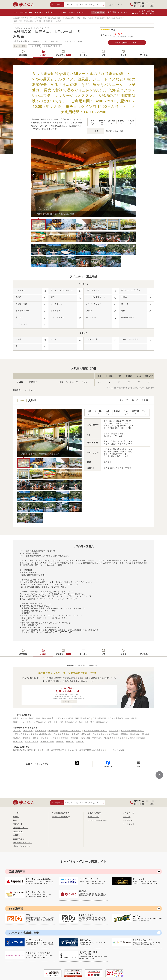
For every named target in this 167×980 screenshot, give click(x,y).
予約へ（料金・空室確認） (127, 43)
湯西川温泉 (18, 742)
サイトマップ (129, 824)
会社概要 (127, 820)
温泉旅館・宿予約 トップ (22, 18)
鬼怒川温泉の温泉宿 (115, 18)
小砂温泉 (55, 738)
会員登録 (17, 835)
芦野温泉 (124, 734)
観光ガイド (50, 12)
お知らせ (127, 817)
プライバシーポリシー (97, 820)
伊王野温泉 (53, 731)
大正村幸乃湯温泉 (21, 734)
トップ (17, 12)
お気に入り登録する (52, 46)
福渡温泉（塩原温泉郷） (41, 734)
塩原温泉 (60, 742)
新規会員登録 (98, 12)
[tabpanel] (83, 178)
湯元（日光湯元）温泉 (81, 734)
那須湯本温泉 (110, 738)
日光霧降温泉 (99, 734)
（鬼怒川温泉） (48, 21)
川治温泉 (74, 738)
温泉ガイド (39, 12)
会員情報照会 (19, 839)
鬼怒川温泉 (25, 41)
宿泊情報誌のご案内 (61, 813)
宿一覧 (24, 12)
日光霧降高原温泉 (62, 734)
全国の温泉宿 (39, 18)
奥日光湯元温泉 (47, 742)
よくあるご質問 (94, 813)
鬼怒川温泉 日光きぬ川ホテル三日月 (28, 21)
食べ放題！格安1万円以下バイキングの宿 (59, 750)
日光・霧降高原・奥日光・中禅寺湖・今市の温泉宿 (115, 718)
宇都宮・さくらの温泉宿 (24, 718)
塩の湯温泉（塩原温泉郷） (95, 731)
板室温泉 (141, 738)
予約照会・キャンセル (23, 843)
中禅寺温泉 (97, 738)
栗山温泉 (146, 734)
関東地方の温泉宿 (53, 18)
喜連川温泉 (135, 734)
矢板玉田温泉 (40, 731)
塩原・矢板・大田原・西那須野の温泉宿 (73, 718)
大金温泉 (45, 738)
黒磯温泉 (17, 738)
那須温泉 (70, 742)
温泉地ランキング (21, 828)
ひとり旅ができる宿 (115, 750)
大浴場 (32, 382)
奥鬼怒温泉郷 (112, 734)
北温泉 (36, 738)
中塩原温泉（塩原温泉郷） (132, 731)
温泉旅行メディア (75, 13)
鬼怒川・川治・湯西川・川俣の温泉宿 (91, 18)
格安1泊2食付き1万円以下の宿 (26, 750)
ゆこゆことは (129, 813)
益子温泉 (122, 738)
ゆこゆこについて (118, 4)
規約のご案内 (93, 817)
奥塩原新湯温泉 (32, 742)
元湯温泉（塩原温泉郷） (71, 731)
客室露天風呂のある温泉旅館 (92, 750)
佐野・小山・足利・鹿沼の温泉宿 (62, 722)
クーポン (62, 12)
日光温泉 (131, 738)
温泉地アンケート (60, 817)
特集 (31, 12)
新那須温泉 (114, 731)
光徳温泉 (64, 738)
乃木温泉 (17, 731)
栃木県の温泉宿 (68, 18)
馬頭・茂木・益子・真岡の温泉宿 (93, 722)
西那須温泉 (28, 731)
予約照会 (116, 12)
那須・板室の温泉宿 (45, 718)
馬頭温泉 (80, 742)
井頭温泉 (27, 738)
